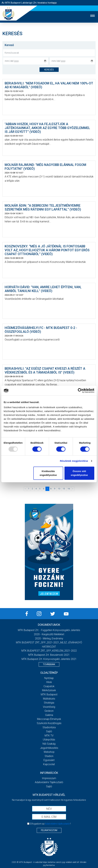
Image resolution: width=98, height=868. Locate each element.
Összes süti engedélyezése (79, 473)
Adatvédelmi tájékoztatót (57, 824)
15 (64, 489)
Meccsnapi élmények (49, 719)
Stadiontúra (49, 727)
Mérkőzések (49, 690)
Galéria (49, 715)
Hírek (49, 682)
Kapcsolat (49, 764)
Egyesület (49, 760)
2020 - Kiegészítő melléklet (49, 634)
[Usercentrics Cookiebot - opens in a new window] (80, 391)
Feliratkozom (49, 830)
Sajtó (49, 731)
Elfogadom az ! (50, 824)
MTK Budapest (49, 694)
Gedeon (49, 711)
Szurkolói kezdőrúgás (49, 723)
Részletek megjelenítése (74, 461)
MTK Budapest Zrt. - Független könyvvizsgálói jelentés (49, 630)
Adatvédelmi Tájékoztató (49, 782)
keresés (49, 70)
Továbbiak (49, 664)
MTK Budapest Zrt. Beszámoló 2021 (49, 655)
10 (59, 489)
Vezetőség (49, 707)
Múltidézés (49, 699)
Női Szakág (49, 744)
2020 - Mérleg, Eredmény (49, 638)
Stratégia (49, 703)
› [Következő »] (73, 489)
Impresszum (49, 778)
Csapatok (49, 686)
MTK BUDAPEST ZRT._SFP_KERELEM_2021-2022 (49, 651)
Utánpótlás (49, 740)
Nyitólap (49, 678)
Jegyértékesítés (49, 748)
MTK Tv (49, 736)
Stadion (49, 756)
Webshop (49, 752)
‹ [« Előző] (25, 489)
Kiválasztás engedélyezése (48, 473)
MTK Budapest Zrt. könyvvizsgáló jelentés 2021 (49, 659)
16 (69, 489)
